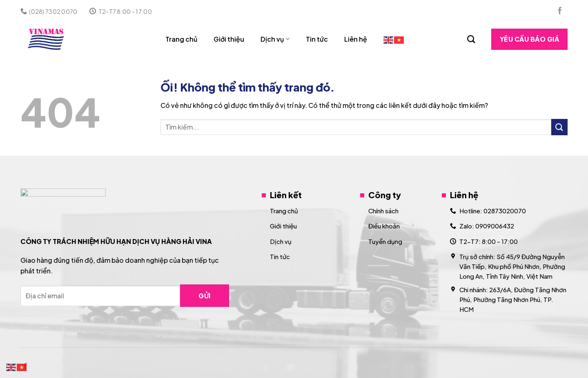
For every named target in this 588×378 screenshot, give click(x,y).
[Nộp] (559, 127)
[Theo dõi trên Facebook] (560, 11)
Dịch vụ (275, 39)
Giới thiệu (229, 39)
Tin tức (317, 39)
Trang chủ (181, 39)
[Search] (471, 39)
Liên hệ (356, 39)
